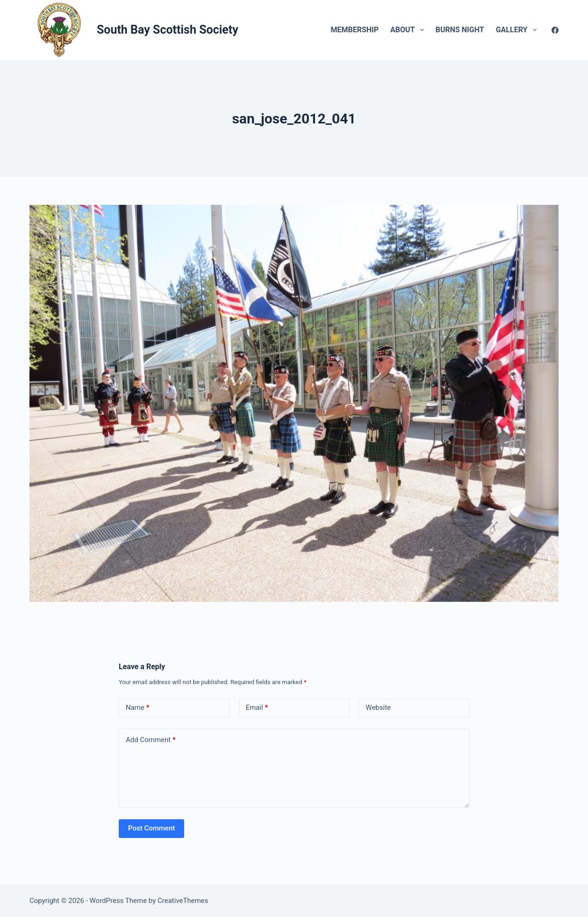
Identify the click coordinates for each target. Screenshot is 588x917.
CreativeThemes (183, 901)
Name (138, 708)
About (409, 30)
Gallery (518, 30)
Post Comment (151, 828)
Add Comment (151, 740)
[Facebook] (555, 30)
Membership (355, 30)
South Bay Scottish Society (168, 30)
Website (378, 708)
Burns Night (460, 30)
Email (257, 708)
